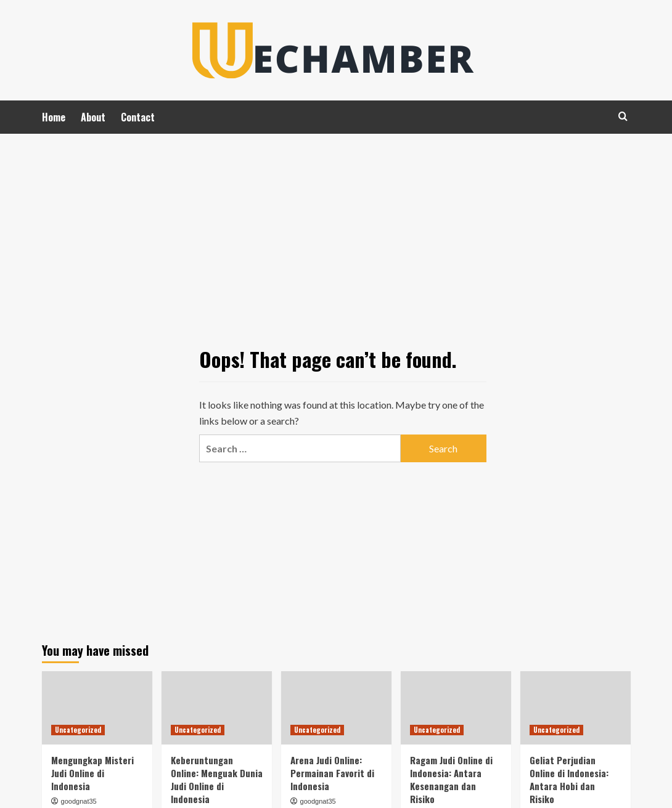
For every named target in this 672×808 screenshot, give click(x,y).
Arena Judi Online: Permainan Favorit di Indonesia (332, 773)
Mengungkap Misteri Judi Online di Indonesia (92, 773)
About (93, 117)
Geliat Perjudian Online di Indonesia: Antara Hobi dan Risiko (569, 779)
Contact (138, 117)
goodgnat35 (79, 801)
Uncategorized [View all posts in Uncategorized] (78, 730)
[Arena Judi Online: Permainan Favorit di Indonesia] (336, 708)
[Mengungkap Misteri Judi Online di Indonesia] (97, 708)
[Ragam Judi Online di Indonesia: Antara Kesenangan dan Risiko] (456, 708)
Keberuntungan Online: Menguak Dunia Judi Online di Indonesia (217, 779)
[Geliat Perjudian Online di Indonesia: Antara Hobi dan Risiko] (576, 708)
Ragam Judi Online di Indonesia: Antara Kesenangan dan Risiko (451, 779)
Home (54, 117)
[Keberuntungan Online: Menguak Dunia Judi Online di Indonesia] (217, 708)
